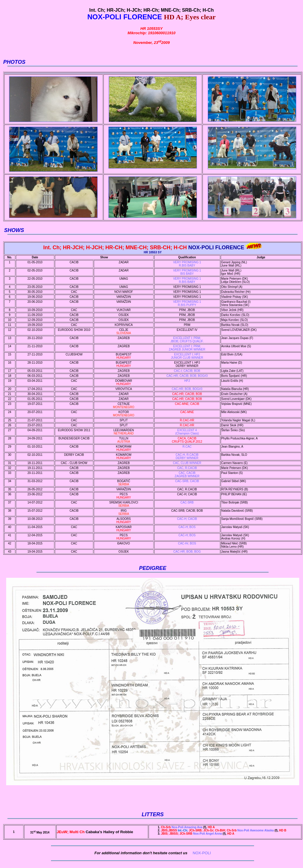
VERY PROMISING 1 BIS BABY (187, 272)
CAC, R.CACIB (187, 468)
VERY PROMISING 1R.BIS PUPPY (187, 303)
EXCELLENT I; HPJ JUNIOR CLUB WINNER (187, 356)
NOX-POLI (202, 853)
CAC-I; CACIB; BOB (187, 371)
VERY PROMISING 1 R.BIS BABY (187, 264)
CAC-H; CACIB (187, 519)
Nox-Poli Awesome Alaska (218, 830)
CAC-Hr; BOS (187, 543)
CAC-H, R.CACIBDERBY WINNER (187, 456)
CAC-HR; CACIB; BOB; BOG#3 (187, 376)
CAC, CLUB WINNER (187, 463)
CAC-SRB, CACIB (187, 481)
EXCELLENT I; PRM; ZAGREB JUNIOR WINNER (187, 348)
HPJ (187, 381)
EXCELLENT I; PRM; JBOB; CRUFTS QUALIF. (187, 340)
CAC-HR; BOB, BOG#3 (187, 389)
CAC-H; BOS (187, 527)
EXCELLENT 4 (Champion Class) (187, 432)
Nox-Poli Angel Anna (192, 834)
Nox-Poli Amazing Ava (182, 827)
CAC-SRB (187, 502)
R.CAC (187, 447)
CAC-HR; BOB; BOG (187, 552)
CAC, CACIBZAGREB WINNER (187, 475)
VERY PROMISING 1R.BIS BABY (187, 280)
